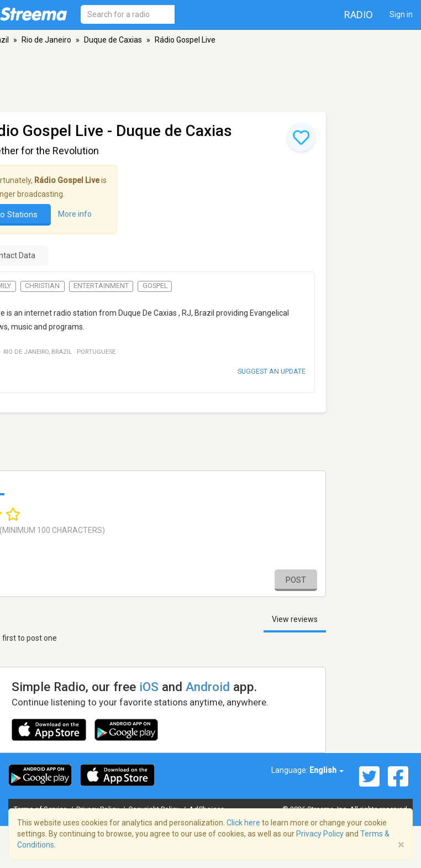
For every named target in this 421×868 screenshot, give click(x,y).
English (327, 770)
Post (296, 580)
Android (208, 687)
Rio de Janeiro (46, 40)
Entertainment (101, 286)
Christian (42, 286)
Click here (243, 823)
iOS (149, 687)
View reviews (295, 619)
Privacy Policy (320, 834)
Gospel (155, 286)
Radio (359, 15)
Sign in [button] (401, 14)
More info (75, 214)
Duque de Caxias (113, 40)
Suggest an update (272, 371)
